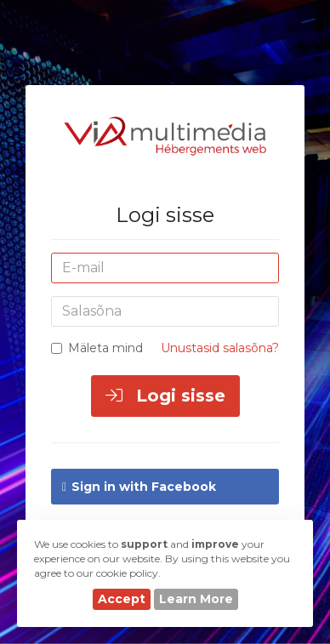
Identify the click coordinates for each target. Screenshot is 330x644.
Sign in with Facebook (139, 487)
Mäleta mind (97, 348)
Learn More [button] (196, 599)
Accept (122, 599)
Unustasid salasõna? (220, 348)
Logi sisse (165, 396)
